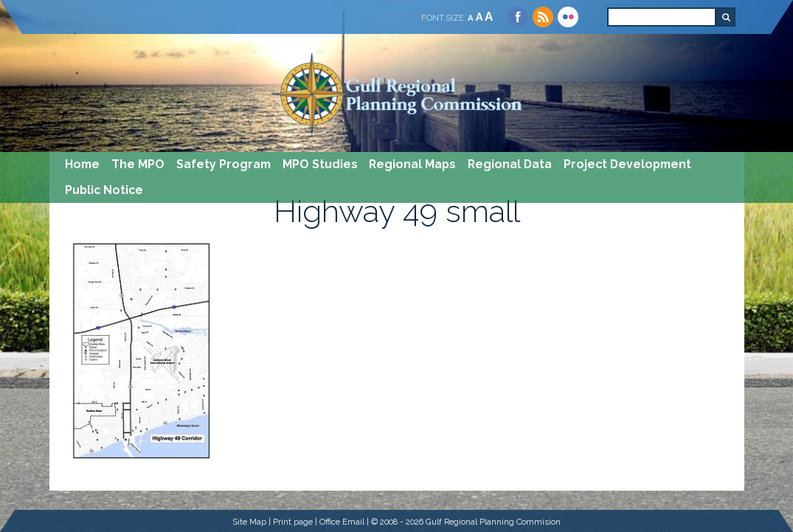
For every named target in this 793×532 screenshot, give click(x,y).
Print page (293, 522)
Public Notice (104, 190)
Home (82, 164)
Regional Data (510, 164)
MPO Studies (320, 164)
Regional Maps (412, 164)
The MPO (138, 164)
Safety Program (224, 164)
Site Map (249, 522)
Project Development (627, 164)
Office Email (342, 522)
